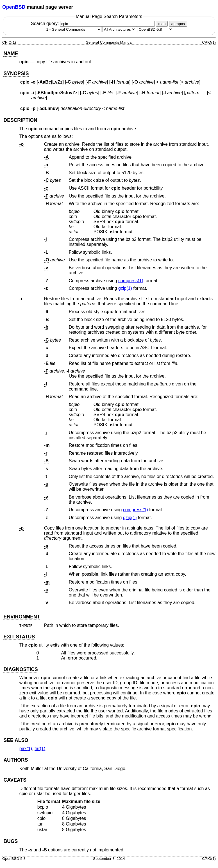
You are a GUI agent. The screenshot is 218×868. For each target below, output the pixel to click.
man (162, 24)
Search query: (94, 23)
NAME (11, 53)
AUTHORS (16, 760)
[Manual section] (73, 29)
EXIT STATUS (19, 637)
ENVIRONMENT (22, 617)
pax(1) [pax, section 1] (26, 749)
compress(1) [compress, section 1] (131, 281)
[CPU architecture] (119, 29)
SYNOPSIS (16, 73)
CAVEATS (15, 780)
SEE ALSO (16, 740)
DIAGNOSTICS (21, 669)
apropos (178, 24)
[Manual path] (155, 29)
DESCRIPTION (20, 120)
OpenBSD (14, 7)
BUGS (11, 841)
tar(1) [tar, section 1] (40, 749)
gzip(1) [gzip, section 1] (125, 288)
